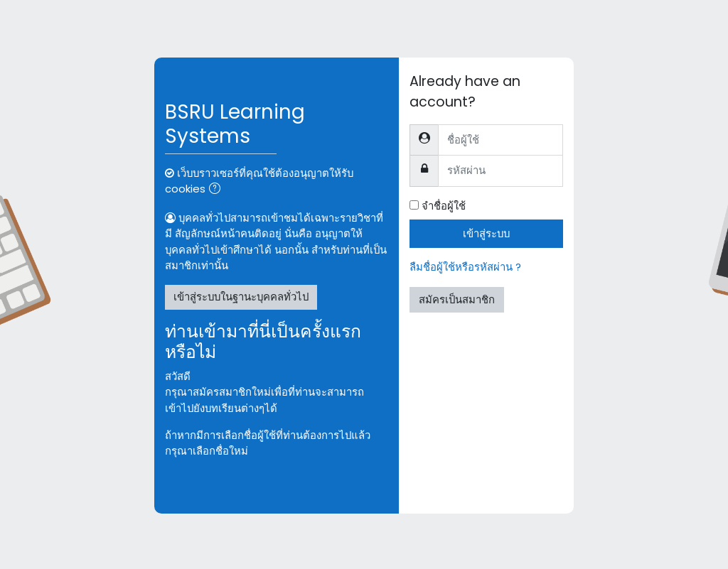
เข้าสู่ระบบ (486, 233)
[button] (218, 190)
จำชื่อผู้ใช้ (444, 206)
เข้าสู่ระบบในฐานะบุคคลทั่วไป (241, 297)
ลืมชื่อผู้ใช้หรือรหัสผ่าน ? (465, 267)
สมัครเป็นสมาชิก (457, 299)
